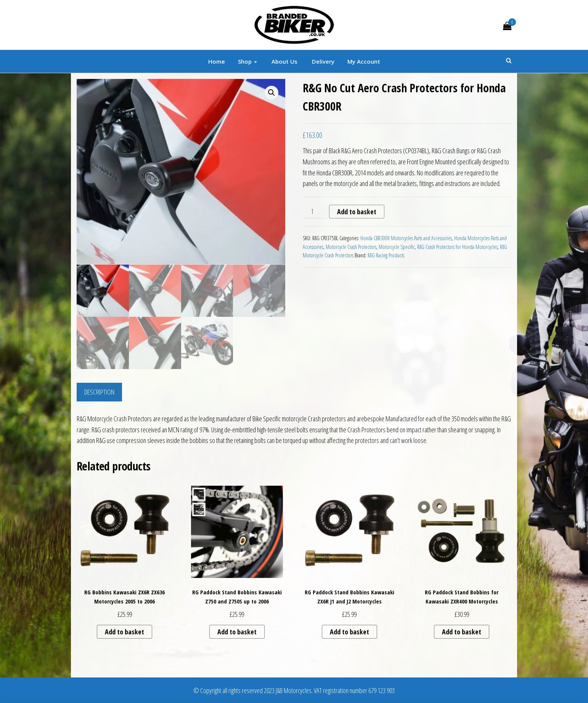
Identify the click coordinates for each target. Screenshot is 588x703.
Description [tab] (99, 391)
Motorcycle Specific (397, 247)
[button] (272, 93)
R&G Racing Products (386, 255)
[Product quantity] (315, 212)
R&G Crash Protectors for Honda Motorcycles (457, 247)
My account (364, 61)
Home (217, 61)
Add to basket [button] (125, 631)
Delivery (322, 61)
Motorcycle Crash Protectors (351, 247)
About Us (284, 61)
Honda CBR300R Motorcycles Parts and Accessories (406, 238)
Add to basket (357, 212)
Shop (247, 61)
